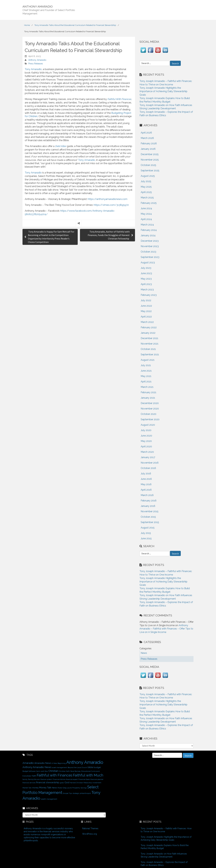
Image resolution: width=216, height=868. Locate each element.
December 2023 (150, 241)
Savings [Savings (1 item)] (84, 788)
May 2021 (146, 376)
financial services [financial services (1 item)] (29, 783)
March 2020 (147, 452)
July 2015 (146, 533)
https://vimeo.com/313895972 (111, 205)
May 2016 (146, 484)
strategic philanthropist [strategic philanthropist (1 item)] (82, 793)
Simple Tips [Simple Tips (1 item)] (67, 793)
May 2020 (146, 441)
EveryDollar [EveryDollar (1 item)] (27, 776)
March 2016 (147, 495)
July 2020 (146, 430)
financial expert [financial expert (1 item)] (72, 779)
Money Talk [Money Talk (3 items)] (45, 788)
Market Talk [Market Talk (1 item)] (27, 788)
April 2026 (146, 133)
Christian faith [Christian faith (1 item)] (64, 771)
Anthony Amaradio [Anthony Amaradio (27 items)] (85, 762)
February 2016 (149, 501)
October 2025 (148, 165)
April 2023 (146, 284)
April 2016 (146, 490)
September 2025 (150, 171)
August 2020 (148, 425)
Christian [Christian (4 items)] (53, 771)
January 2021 (148, 398)
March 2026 (147, 138)
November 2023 (150, 246)
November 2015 (150, 511)
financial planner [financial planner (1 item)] (97, 779)
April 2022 (146, 317)
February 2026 (149, 143)
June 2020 (146, 436)
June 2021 (146, 371)
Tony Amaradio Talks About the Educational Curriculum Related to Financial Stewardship (75, 25)
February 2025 (149, 203)
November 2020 (150, 409)
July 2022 (146, 300)
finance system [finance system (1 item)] (46, 779)
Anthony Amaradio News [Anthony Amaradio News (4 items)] (37, 767)
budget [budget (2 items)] (97, 767)
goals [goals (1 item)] (62, 783)
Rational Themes (90, 828)
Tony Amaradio (33, 69)
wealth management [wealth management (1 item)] (49, 799)
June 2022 (146, 306)
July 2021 (146, 365)
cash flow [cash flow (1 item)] (44, 771)
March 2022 (147, 322)
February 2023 (149, 295)
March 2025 (147, 198)
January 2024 (148, 235)
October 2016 (148, 468)
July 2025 (146, 181)
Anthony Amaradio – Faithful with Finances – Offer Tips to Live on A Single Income (166, 629)
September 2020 (150, 419)
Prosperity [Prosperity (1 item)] (76, 788)
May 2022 (146, 311)
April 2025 (146, 192)
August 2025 (148, 176)
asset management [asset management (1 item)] (60, 767)
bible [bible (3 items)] (90, 767)
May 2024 (146, 214)
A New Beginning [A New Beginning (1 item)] (59, 763)
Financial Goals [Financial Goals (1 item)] (84, 779)
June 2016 (146, 479)
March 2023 (147, 290)
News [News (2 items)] (54, 788)
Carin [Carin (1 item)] (38, 771)
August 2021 (148, 360)
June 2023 (146, 273)
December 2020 (150, 403)
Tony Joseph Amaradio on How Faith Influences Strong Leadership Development (164, 855)
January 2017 (148, 457)
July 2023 (146, 268)
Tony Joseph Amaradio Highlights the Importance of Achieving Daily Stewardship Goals (163, 91)
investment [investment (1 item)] (97, 783)
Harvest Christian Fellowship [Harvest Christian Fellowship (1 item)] (81, 783)
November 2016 (150, 463)
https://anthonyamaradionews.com (108, 199)
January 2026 (148, 149)
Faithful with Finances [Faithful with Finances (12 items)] (55, 775)
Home (27, 25)
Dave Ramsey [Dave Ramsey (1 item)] (76, 771)
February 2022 (149, 327)
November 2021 (150, 344)
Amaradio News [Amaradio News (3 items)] (43, 763)
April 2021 (146, 382)
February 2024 (149, 230)
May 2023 (146, 279)
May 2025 (146, 187)
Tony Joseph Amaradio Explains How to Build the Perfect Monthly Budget (165, 847)
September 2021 (150, 354)
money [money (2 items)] (35, 788)
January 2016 (148, 506)
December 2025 (150, 154)
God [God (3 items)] (67, 782)
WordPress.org (90, 834)
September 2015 (150, 522)
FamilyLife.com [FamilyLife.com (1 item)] (34, 779)
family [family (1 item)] (25, 779)
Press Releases (36, 64)
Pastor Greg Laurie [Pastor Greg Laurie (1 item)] (65, 788)
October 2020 (148, 414)
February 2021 (148, 392)
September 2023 (150, 257)
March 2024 (147, 225)
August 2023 (148, 263)
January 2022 (148, 333)
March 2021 (147, 387)
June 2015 (146, 538)
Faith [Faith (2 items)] (34, 776)
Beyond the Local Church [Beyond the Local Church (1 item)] (77, 767)
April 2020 (146, 446)
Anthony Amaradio (37, 60)
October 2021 (148, 349)
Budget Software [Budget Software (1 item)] (29, 771)
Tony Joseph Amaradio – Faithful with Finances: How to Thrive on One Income (166, 830)
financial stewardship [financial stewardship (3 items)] (48, 782)
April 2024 (146, 219)
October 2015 (148, 517)
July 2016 (146, 474)
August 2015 (148, 528)
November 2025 (150, 160)
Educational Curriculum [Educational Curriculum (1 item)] (91, 771)
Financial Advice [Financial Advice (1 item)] (59, 779)
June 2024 (146, 208)
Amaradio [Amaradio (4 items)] (28, 763)
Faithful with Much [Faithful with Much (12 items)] (88, 775)
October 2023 (148, 252)
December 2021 (149, 338)
